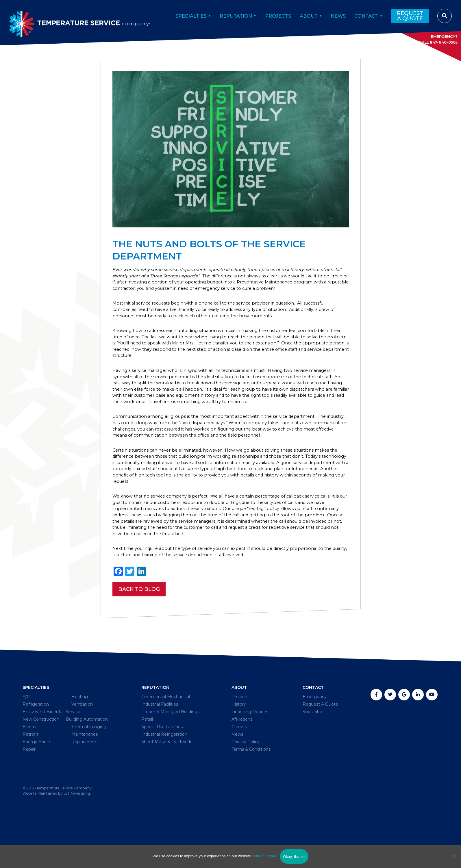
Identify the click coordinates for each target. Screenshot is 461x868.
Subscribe (314, 754)
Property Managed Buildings (170, 754)
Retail (143, 762)
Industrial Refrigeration (163, 779)
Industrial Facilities (158, 746)
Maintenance (87, 788)
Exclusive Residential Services (57, 754)
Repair (30, 804)
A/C (26, 737)
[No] (454, 856)
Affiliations (242, 762)
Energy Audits (39, 796)
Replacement (87, 796)
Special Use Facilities (160, 771)
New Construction (44, 762)
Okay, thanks (294, 857)
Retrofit (32, 788)
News (335, 15)
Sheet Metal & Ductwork (165, 788)
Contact (365, 15)
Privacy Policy (247, 788)
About (303, 15)
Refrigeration (38, 746)
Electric (31, 779)
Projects (270, 15)
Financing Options (252, 754)
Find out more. (265, 856)
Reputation (225, 15)
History (239, 746)
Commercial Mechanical (164, 737)
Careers (239, 771)
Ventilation (84, 746)
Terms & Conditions (253, 796)
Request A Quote (410, 15)
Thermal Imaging (88, 779)
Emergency (316, 737)
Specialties (177, 15)
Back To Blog (139, 629)
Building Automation (47, 771)
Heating (81, 737)
